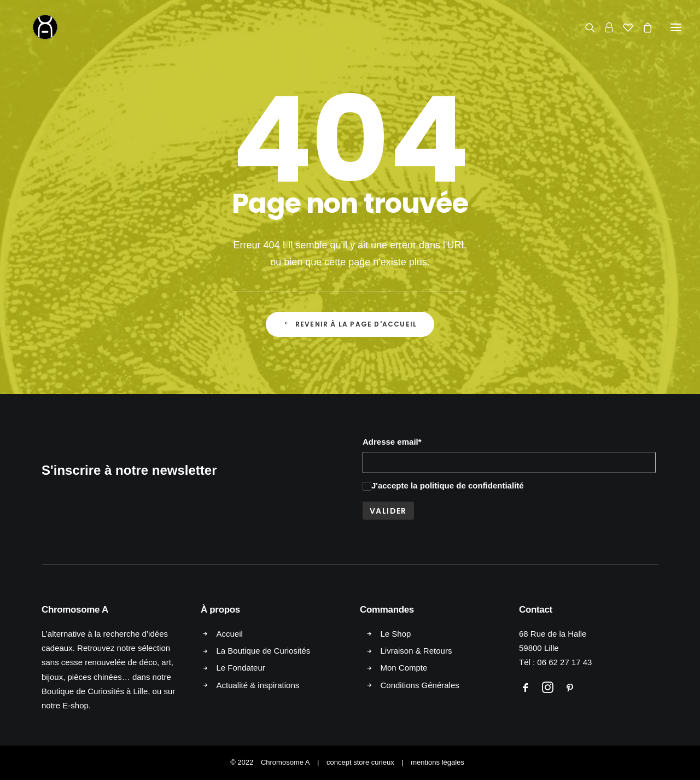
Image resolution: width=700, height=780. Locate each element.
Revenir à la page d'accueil (350, 324)
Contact (536, 610)
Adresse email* (392, 442)
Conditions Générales (420, 685)
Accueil (230, 634)
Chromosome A (285, 762)
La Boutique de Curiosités (264, 651)
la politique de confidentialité (467, 485)
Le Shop (396, 634)
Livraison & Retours (416, 651)
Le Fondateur (241, 668)
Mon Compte (404, 668)
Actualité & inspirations (258, 685)
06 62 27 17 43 (564, 662)
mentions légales (437, 762)
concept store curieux (360, 762)
